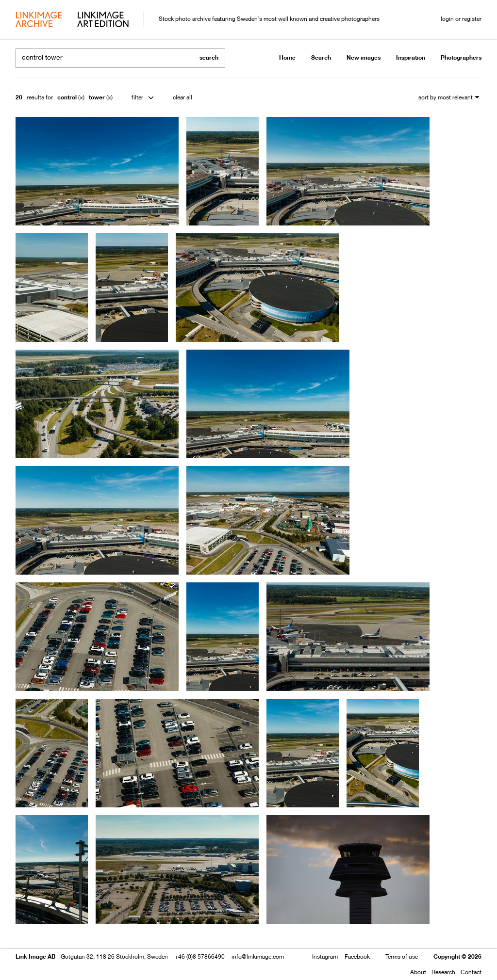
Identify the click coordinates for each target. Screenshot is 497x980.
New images (364, 57)
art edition (103, 20)
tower (97, 97)
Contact (471, 972)
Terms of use (402, 956)
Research (443, 972)
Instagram (325, 956)
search (209, 57)
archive (39, 20)
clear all (182, 97)
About (418, 972)
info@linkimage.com (258, 956)
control (67, 97)
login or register (461, 19)
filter (137, 97)
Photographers (461, 57)
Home (287, 57)
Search (321, 57)
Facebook (357, 956)
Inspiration (411, 57)
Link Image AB (35, 956)
